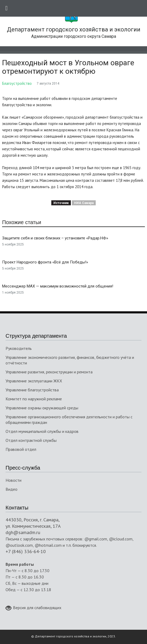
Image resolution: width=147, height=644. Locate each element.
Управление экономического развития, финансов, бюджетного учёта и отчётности (70, 360)
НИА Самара (84, 203)
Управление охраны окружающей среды (42, 408)
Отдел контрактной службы (31, 440)
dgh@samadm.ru (23, 532)
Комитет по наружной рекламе (34, 399)
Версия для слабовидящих (33, 608)
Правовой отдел (21, 449)
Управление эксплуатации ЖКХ (34, 381)
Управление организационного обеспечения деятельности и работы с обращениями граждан (69, 420)
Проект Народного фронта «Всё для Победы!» (45, 262)
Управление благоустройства (32, 390)
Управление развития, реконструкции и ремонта (49, 372)
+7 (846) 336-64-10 (26, 551)
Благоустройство (17, 83)
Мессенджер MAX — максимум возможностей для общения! (58, 286)
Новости (13, 480)
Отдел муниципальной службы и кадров (42, 431)
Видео (12, 489)
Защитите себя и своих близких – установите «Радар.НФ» (55, 238)
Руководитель (19, 348)
